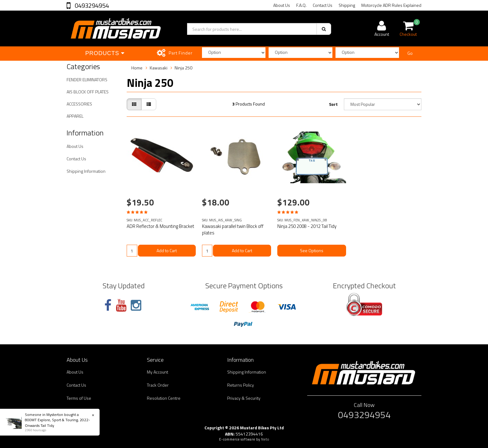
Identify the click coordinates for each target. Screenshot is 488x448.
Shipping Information (86, 171)
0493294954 (91, 5)
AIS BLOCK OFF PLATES (88, 92)
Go (410, 53)
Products (105, 53)
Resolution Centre (164, 398)
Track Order (158, 385)
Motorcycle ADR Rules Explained (391, 5)
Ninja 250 (183, 68)
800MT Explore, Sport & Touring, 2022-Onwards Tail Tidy (57, 422)
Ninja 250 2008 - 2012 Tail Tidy (307, 226)
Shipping (347, 5)
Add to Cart (167, 250)
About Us (282, 5)
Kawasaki (159, 68)
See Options (312, 250)
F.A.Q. (301, 5)
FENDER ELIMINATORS (87, 80)
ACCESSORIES (79, 104)
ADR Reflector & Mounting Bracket (160, 226)
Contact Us (323, 5)
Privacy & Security (244, 398)
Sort (333, 104)
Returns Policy (241, 385)
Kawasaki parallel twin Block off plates (233, 229)
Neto (265, 439)
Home (137, 68)
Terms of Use (79, 398)
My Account (157, 372)
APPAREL (75, 116)
